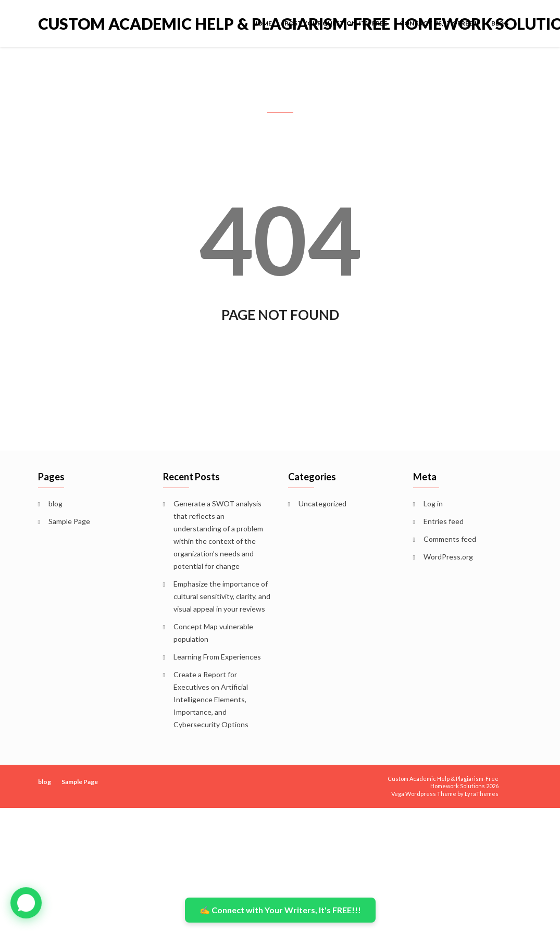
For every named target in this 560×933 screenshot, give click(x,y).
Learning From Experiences (217, 657)
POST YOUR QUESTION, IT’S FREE (336, 23)
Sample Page (69, 521)
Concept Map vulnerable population (213, 633)
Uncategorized (322, 503)
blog (500, 23)
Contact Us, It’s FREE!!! (439, 23)
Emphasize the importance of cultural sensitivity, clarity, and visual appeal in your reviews (222, 596)
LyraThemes (482, 794)
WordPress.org (448, 557)
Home (262, 23)
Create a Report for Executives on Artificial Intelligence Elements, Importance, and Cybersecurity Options (211, 699)
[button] (26, 903)
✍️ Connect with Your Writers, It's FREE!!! (280, 910)
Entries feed (444, 521)
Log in (433, 503)
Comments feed (450, 539)
